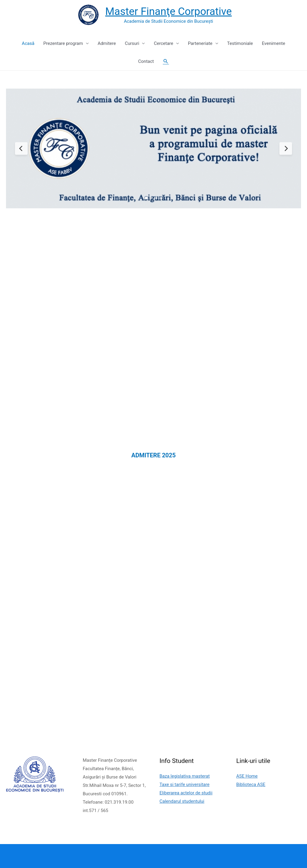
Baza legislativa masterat (185, 776)
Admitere (107, 43)
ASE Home (247, 776)
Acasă (28, 43)
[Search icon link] (166, 61)
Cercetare (163, 43)
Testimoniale (240, 43)
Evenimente (273, 43)
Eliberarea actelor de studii (186, 793)
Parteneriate (200, 43)
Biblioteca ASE (251, 784)
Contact (146, 61)
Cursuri (132, 43)
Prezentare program (63, 43)
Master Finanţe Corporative (168, 12)
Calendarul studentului (182, 801)
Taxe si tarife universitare (185, 784)
